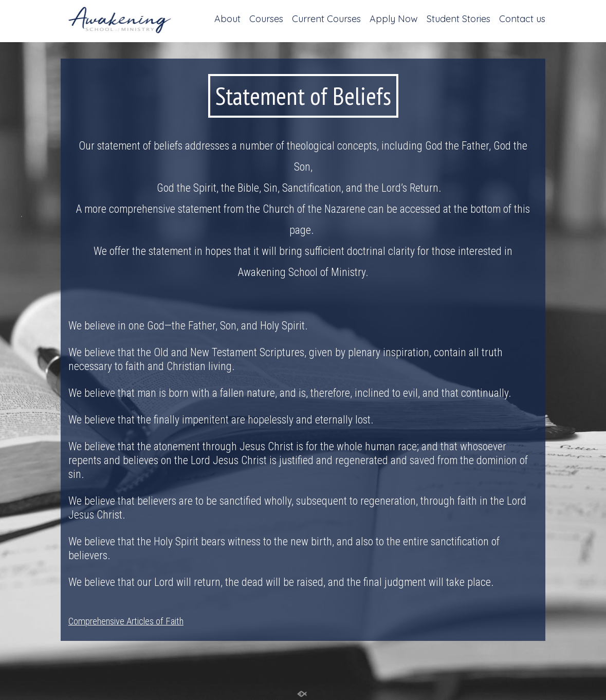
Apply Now (394, 20)
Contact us (522, 20)
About (227, 20)
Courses (266, 20)
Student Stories (458, 20)
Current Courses (326, 20)
